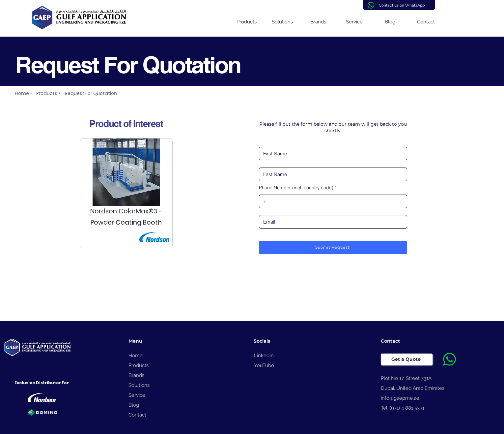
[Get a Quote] (407, 359)
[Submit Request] (333, 248)
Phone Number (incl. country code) (296, 188)
